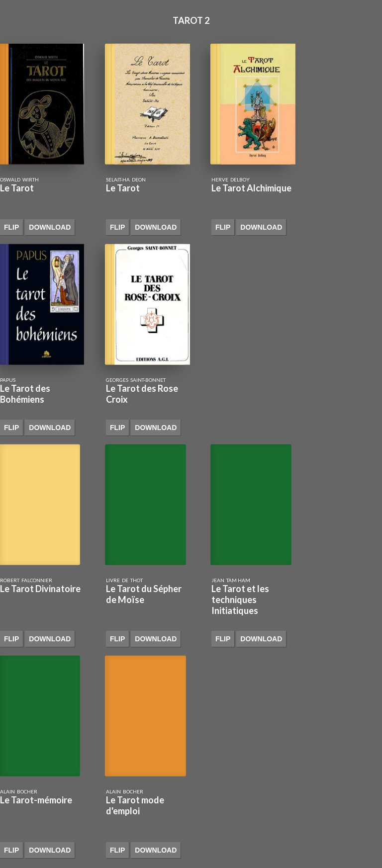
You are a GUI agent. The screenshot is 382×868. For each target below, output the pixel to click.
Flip (11, 227)
